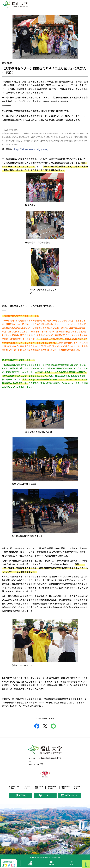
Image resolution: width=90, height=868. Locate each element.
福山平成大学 (77, 787)
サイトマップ (27, 787)
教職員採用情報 (66, 787)
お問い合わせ (71, 795)
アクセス (47, 795)
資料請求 (23, 795)
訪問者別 (31, 865)
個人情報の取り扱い (14, 787)
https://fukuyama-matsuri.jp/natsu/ (31, 149)
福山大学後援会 (39, 787)
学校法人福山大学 (52, 787)
